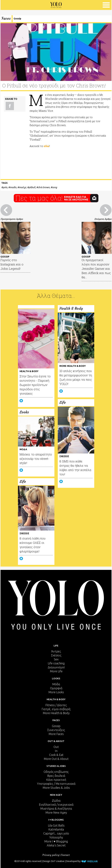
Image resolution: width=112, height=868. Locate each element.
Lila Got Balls (56, 825)
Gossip (17, 19)
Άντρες (56, 651)
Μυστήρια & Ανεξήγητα (56, 808)
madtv (13, 187)
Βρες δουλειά (56, 776)
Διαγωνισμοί (56, 667)
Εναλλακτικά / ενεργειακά (56, 804)
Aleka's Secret (56, 845)
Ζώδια (56, 801)
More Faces (56, 734)
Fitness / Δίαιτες (56, 705)
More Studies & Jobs (56, 788)
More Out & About (56, 759)
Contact (65, 855)
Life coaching (56, 663)
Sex (56, 659)
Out (56, 747)
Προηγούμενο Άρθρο (12, 219)
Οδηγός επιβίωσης (56, 772)
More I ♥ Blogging (56, 841)
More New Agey (56, 812)
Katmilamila (56, 829)
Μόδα (56, 684)
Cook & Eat (56, 755)
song (55, 187)
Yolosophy (56, 837)
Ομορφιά (56, 688)
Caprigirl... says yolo (56, 833)
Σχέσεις (56, 655)
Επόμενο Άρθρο (103, 219)
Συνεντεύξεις (56, 730)
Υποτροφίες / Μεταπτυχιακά (56, 784)
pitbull (32, 187)
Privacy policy (51, 855)
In (56, 751)
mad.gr (23, 187)
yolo (5, 187)
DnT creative (58, 861)
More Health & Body (56, 713)
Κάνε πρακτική (56, 780)
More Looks (56, 692)
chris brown (44, 187)
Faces (6, 18)
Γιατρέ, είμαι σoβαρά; (56, 709)
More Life (56, 671)
